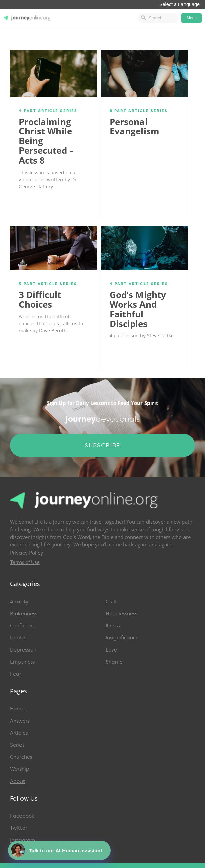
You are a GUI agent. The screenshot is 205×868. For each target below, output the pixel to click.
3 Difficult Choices (40, 299)
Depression (23, 650)
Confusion (22, 626)
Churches (21, 757)
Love (111, 650)
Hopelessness (121, 614)
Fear (16, 674)
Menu (192, 18)
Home (17, 709)
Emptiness (22, 662)
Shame (114, 662)
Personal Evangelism (134, 127)
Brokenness (24, 614)
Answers (20, 721)
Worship (20, 769)
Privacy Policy (27, 553)
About (17, 781)
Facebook (22, 816)
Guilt (111, 602)
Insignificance (122, 638)
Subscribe (102, 445)
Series (17, 745)
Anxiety (19, 602)
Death (18, 638)
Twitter (18, 828)
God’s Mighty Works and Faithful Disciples (138, 309)
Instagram (23, 840)
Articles (19, 733)
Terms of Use (25, 562)
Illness (113, 626)
